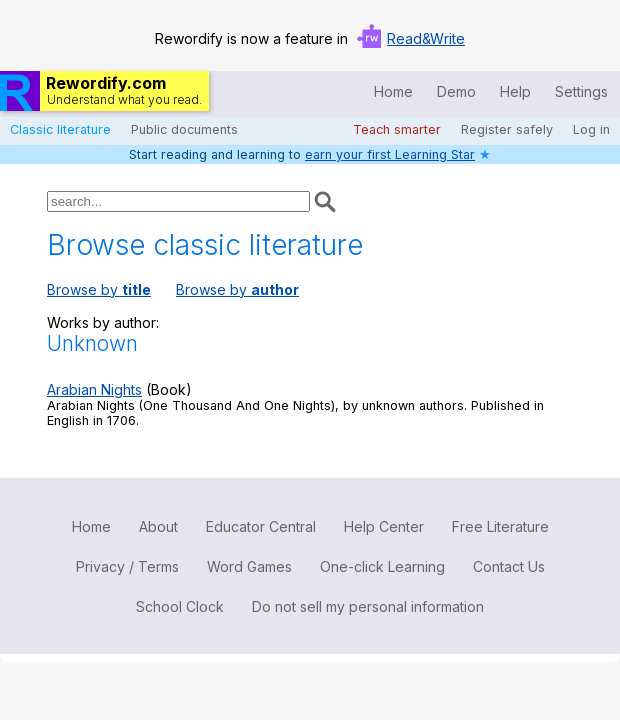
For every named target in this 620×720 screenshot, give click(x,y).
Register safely (507, 129)
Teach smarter (397, 129)
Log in (591, 129)
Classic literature (60, 129)
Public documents (184, 129)
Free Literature (500, 526)
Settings (581, 91)
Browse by (99, 289)
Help (515, 91)
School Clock (180, 606)
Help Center (384, 526)
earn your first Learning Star (390, 154)
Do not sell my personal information (368, 606)
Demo (456, 91)
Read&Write (426, 38)
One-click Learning (382, 566)
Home (393, 91)
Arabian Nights (94, 389)
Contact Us (509, 566)
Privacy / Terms (127, 566)
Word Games (249, 566)
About (158, 526)
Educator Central (261, 526)
